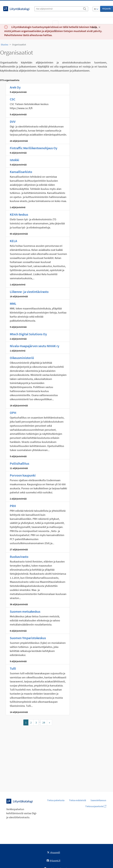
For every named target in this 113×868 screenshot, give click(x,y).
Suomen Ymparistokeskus (28, 638)
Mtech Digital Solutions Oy (28, 334)
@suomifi (54, 852)
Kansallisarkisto (21, 172)
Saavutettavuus (98, 800)
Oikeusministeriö (22, 358)
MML (13, 304)
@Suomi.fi (54, 860)
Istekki (14, 160)
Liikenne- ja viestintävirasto (29, 292)
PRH (13, 506)
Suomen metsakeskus (25, 611)
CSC (13, 99)
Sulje (96, 27)
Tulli (13, 668)
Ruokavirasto (19, 557)
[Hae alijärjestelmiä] (61, 9)
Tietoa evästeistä (77, 800)
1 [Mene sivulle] (26, 722)
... (40, 721)
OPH (13, 413)
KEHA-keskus (19, 214)
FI (96, 9)
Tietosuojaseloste (96, 806)
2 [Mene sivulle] (31, 722)
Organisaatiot (19, 44)
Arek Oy (15, 87)
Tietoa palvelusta (56, 800)
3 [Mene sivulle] (36, 722)
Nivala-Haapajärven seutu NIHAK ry (35, 346)
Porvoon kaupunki (23, 475)
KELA (13, 241)
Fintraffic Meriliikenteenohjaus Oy (34, 148)
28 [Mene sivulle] (44, 722)
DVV (13, 122)
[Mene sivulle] (49, 722)
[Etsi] (85, 8)
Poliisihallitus (19, 463)
